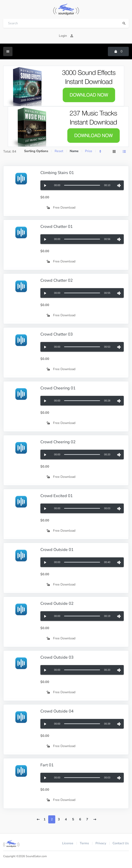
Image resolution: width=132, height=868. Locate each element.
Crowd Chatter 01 (57, 227)
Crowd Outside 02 (57, 603)
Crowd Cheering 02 (58, 442)
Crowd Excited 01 (57, 496)
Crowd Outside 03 (57, 657)
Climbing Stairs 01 (57, 173)
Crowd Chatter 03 (57, 334)
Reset (59, 151)
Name (74, 151)
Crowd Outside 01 (57, 550)
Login (66, 36)
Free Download (61, 208)
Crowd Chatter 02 (57, 280)
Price (89, 151)
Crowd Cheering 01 (58, 388)
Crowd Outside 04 (57, 711)
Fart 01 (47, 765)
